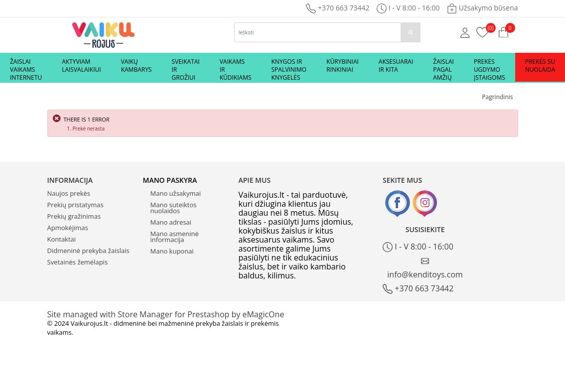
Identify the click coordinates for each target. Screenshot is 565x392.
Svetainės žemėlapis (78, 262)
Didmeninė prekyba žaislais (88, 251)
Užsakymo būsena (482, 8)
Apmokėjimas (68, 228)
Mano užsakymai (176, 193)
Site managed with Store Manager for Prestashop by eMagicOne (166, 314)
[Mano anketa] (465, 32)
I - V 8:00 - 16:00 (418, 247)
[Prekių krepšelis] (483, 31)
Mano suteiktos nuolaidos (174, 208)
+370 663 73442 (338, 8)
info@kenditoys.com (425, 268)
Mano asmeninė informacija (175, 237)
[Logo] (103, 34)
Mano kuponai (172, 251)
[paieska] (411, 32)
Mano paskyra (170, 180)
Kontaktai (62, 239)
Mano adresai (171, 222)
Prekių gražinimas (74, 216)
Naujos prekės (69, 193)
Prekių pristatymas (75, 205)
